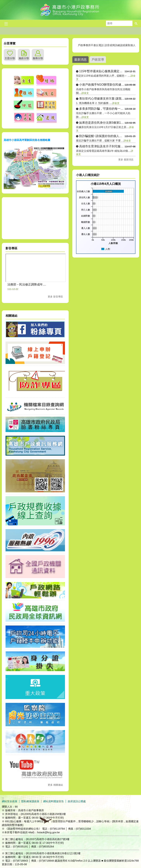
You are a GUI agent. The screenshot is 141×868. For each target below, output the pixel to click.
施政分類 (24, 58)
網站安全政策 (10, 801)
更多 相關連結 (55, 785)
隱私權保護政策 (30, 801)
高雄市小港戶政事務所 (70, 10)
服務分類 (38, 58)
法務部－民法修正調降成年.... (27, 284)
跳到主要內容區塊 (2, 2)
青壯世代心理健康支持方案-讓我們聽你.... (102, 99)
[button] (136, 23)
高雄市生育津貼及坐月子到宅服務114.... (102, 146)
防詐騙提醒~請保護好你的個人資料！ (102, 136)
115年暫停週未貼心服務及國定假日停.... (102, 71)
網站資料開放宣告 (54, 801)
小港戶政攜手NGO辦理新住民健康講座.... (102, 85)
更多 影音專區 (55, 297)
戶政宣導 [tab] (98, 60)
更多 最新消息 (126, 160)
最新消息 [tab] (80, 60)
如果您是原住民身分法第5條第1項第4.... (102, 123)
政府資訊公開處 (77, 801)
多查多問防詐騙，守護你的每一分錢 (102, 109)
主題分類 (10, 58)
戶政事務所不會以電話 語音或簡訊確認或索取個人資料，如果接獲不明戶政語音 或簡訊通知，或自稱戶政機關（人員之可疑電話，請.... (106, 45)
